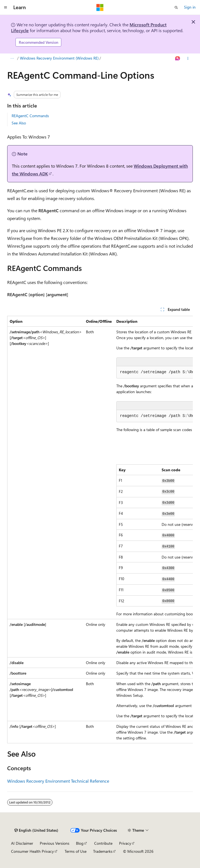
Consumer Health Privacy (32, 851)
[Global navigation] (6, 7)
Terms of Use (76, 851)
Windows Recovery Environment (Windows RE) (59, 58)
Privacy (125, 843)
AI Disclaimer (22, 843)
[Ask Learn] (178, 58)
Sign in (190, 7)
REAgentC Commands (30, 116)
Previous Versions (55, 843)
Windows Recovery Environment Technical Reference (58, 781)
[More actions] (188, 58)
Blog (80, 843)
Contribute (103, 843)
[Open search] (176, 7)
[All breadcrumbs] (12, 58)
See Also (19, 123)
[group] (100, 530)
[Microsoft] (100, 7)
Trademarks (103, 851)
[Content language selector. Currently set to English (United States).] (36, 830)
